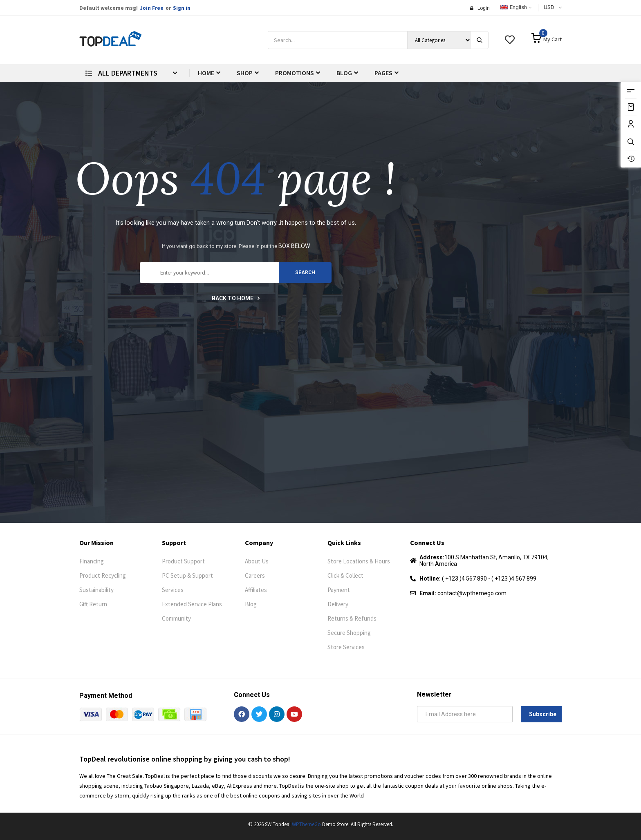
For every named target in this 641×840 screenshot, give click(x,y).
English (514, 7)
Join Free (152, 8)
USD (549, 7)
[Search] (480, 40)
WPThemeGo (306, 824)
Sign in (182, 8)
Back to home (236, 298)
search (305, 273)
